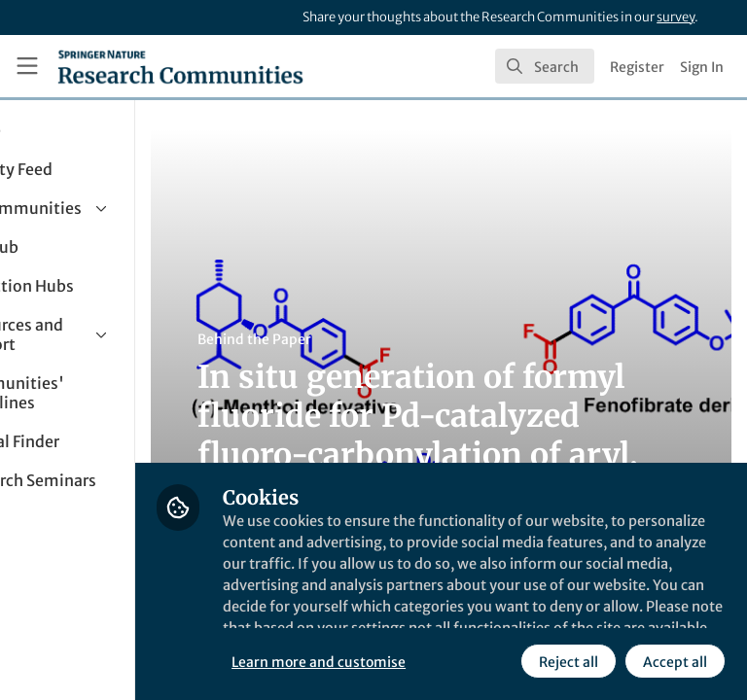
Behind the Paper (368, 339)
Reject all (393, 660)
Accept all (500, 660)
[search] (545, 66)
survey (676, 17)
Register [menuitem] (637, 67)
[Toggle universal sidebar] (27, 66)
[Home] (180, 66)
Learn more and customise (433, 617)
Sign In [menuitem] (702, 67)
